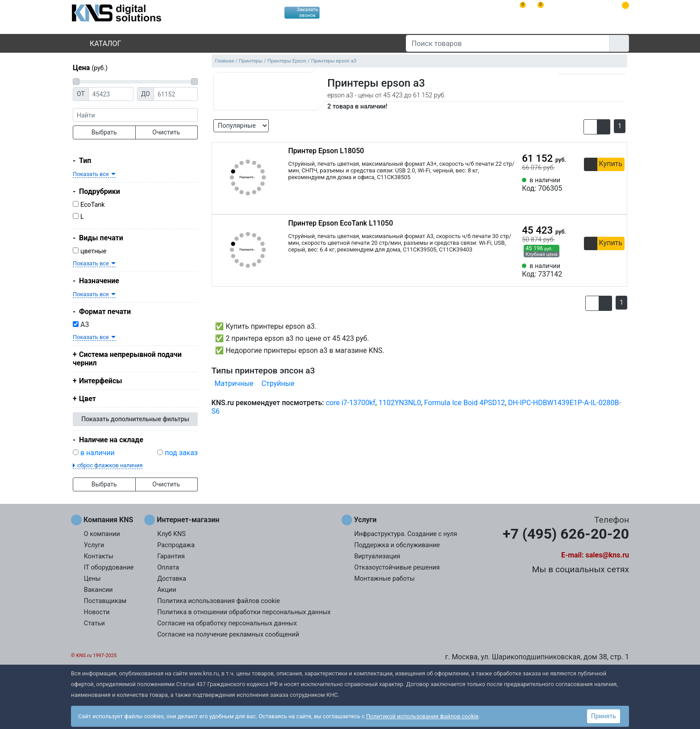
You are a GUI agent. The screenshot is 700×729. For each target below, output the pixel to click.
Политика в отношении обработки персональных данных (244, 612)
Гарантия (171, 556)
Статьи (94, 623)
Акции (167, 590)
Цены (92, 579)
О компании (102, 534)
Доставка (172, 579)
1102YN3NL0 (400, 403)
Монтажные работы (385, 579)
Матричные (234, 383)
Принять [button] (604, 716)
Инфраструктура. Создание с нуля (406, 534)
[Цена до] (176, 94)
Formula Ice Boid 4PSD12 (465, 403)
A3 (81, 325)
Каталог (98, 44)
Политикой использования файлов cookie (422, 716)
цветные (93, 251)
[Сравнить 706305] (603, 184)
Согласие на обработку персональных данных (227, 623)
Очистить (166, 132)
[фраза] (135, 115)
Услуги (94, 545)
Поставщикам (105, 601)
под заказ (181, 453)
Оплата (168, 568)
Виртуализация (377, 556)
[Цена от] (111, 94)
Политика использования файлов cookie (219, 601)
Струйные (278, 383)
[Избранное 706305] (618, 184)
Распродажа (176, 545)
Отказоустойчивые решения (397, 568)
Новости (97, 612)
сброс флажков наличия (110, 465)
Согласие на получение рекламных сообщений (228, 635)
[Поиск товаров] (508, 43)
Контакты (99, 556)
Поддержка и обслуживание (397, 545)
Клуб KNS (171, 534)
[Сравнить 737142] (603, 270)
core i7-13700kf (351, 403)
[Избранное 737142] (618, 270)
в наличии (98, 453)
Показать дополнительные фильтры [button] (135, 419)
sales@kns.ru (607, 555)
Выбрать (104, 132)
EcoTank (93, 205)
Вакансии (98, 590)
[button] (590, 127)
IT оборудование (109, 568)
